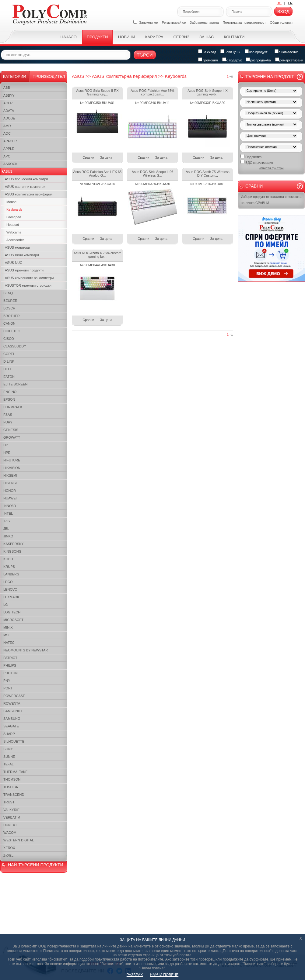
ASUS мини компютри (22, 255)
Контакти (234, 37)
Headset (13, 225)
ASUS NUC (14, 263)
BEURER (10, 301)
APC (7, 156)
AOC (7, 133)
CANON (9, 323)
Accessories (15, 240)
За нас (207, 37)
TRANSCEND (14, 795)
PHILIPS (10, 665)
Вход (283, 11)
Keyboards (14, 209)
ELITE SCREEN (15, 384)
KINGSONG (12, 551)
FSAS (8, 415)
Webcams (14, 232)
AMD (7, 126)
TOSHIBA (11, 787)
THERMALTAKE (16, 772)
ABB (7, 88)
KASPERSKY (14, 544)
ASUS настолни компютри (25, 187)
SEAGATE (11, 726)
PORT (8, 688)
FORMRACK (13, 407)
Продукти (97, 37)
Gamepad (14, 217)
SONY (8, 749)
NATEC (9, 643)
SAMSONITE (13, 711)
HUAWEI (10, 498)
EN (290, 3)
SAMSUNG (12, 719)
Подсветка (251, 156)
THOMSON (12, 779)
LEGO (8, 582)
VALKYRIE (11, 810)
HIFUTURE (12, 460)
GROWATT (12, 437)
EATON (9, 377)
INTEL (8, 513)
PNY (7, 681)
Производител (49, 76)
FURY (8, 422)
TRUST (9, 802)
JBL (6, 529)
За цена (106, 157)
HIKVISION (12, 468)
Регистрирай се (174, 22)
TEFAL (9, 764)
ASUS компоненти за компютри (29, 278)
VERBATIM (12, 817)
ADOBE (9, 118)
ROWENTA (12, 703)
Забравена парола (204, 22)
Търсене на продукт (270, 77)
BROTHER (12, 316)
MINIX (8, 627)
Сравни (88, 157)
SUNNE (9, 757)
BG (279, 3)
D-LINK (9, 361)
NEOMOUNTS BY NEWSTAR (26, 650)
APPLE (9, 149)
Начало (69, 37)
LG (6, 605)
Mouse (11, 202)
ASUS (8, 171)
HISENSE (11, 483)
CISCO (9, 339)
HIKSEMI (10, 475)
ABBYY (9, 95)
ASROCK (10, 164)
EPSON (9, 399)
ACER (8, 103)
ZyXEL (8, 855)
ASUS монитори (17, 247)
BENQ (8, 293)
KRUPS (9, 567)
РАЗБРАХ (135, 975)
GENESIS (11, 430)
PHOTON (11, 673)
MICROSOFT (13, 620)
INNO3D (10, 506)
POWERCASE (14, 696)
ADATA (9, 111)
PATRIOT (10, 658)
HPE (7, 453)
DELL (8, 369)
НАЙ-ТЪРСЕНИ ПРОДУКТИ (35, 865)
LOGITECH (12, 612)
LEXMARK (11, 597)
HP (6, 445)
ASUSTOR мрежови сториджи (28, 285)
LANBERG (11, 574)
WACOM (10, 833)
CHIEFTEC (12, 331)
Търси (145, 55)
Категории (15, 76)
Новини (127, 37)
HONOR (10, 491)
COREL (9, 354)
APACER (10, 141)
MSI (6, 635)
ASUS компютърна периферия (29, 194)
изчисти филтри (271, 168)
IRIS (7, 521)
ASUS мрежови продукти (24, 270)
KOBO (8, 559)
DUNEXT (10, 825)
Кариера (154, 37)
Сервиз (181, 37)
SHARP (9, 734)
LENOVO (10, 589)
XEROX (9, 848)
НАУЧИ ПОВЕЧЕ (164, 975)
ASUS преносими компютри (26, 179)
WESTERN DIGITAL (19, 840)
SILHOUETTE (14, 741)
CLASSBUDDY (15, 346)
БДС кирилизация (257, 162)
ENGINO (10, 392)
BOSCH (9, 308)
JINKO (8, 536)
